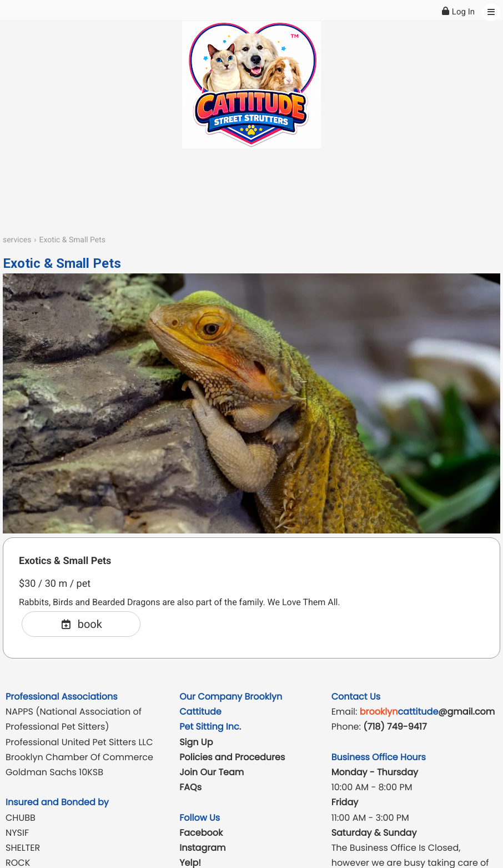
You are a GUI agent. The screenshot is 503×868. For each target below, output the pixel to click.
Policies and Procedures (232, 757)
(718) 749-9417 (395, 727)
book (81, 624)
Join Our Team (212, 772)
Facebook (201, 833)
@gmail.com (427, 712)
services (17, 240)
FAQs (190, 787)
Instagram (202, 848)
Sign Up (196, 742)
